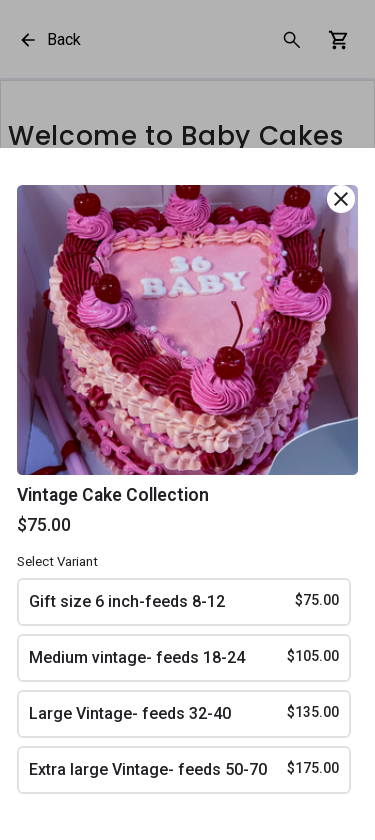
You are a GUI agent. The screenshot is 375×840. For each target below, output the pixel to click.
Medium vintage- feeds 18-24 (184, 656)
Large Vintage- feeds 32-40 (184, 712)
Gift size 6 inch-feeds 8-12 (184, 600)
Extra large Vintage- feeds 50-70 (184, 768)
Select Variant (57, 561)
